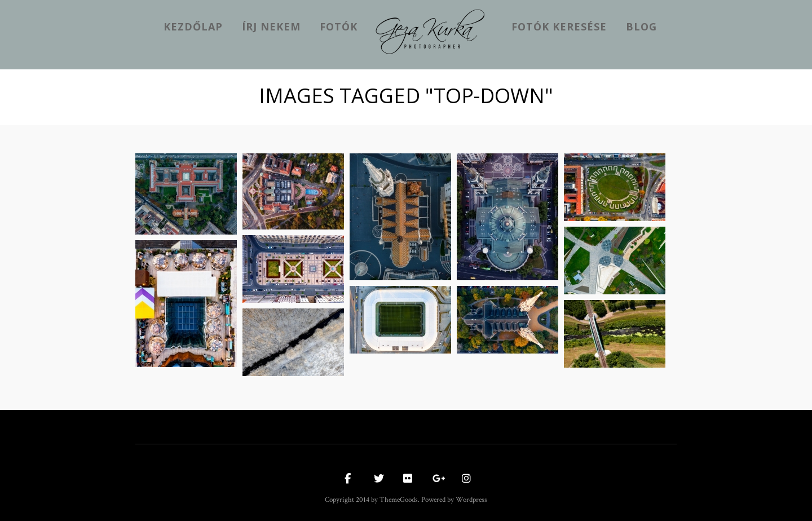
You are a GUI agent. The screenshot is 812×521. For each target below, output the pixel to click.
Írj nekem (271, 27)
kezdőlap (193, 27)
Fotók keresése (559, 27)
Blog (641, 27)
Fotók (339, 27)
